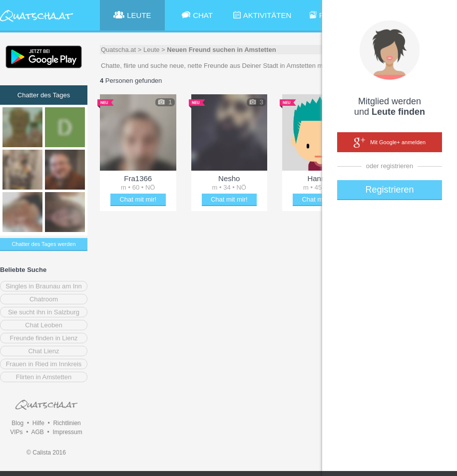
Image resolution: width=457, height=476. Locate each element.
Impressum (67, 432)
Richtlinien (67, 423)
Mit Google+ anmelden (390, 143)
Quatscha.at (118, 50)
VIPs (16, 432)
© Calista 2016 (46, 453)
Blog (17, 423)
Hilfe (38, 423)
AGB (37, 432)
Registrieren (389, 190)
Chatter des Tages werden (43, 244)
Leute (152, 50)
